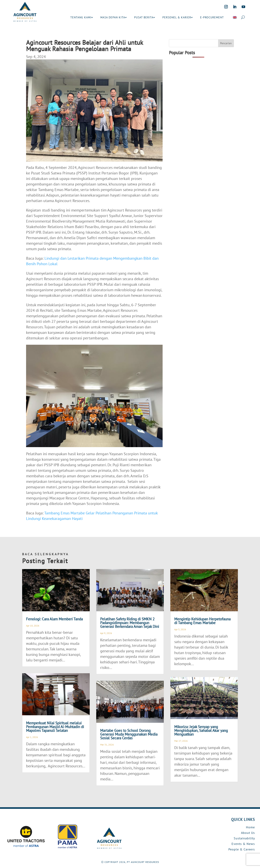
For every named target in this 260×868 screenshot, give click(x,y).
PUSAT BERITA (144, 17)
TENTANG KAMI (81, 17)
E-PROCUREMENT (212, 17)
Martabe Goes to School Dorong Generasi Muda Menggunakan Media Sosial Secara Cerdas (129, 734)
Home (250, 827)
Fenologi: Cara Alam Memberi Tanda (54, 619)
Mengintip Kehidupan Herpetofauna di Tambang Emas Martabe (202, 621)
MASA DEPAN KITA (113, 17)
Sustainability (244, 838)
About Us (248, 833)
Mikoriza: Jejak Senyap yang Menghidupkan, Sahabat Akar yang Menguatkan (201, 730)
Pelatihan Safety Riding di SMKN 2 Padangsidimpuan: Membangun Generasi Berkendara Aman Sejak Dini (130, 623)
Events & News (243, 844)
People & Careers (242, 849)
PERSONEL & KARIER (177, 17)
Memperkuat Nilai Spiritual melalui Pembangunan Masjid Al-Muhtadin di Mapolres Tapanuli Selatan (55, 727)
